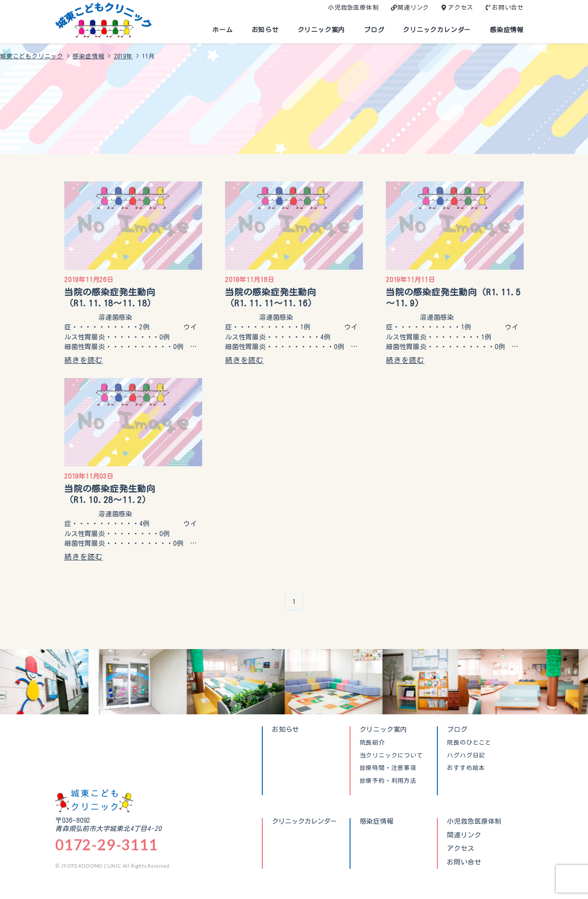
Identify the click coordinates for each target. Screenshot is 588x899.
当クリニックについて (391, 756)
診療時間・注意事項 (388, 768)
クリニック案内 (322, 30)
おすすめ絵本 (466, 768)
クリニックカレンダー (437, 30)
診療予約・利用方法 (388, 781)
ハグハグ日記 (466, 756)
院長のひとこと (469, 743)
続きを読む (84, 360)
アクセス (461, 8)
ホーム (222, 30)
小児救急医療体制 (353, 8)
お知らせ (265, 30)
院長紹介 (372, 743)
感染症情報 (507, 30)
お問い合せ (508, 8)
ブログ (374, 30)
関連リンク (413, 8)
